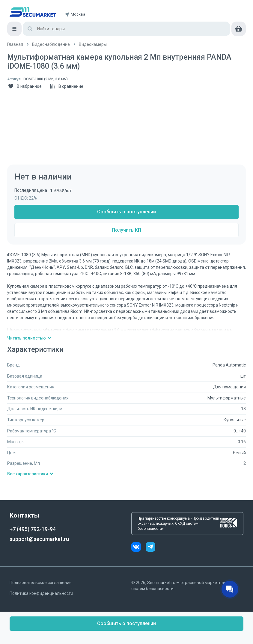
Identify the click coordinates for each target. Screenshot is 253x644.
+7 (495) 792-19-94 (33, 529)
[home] (33, 12)
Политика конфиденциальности (41, 593)
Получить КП (126, 230)
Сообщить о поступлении (126, 212)
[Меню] (14, 29)
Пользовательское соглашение (41, 583)
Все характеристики (31, 474)
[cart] (239, 29)
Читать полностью (30, 338)
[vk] (138, 548)
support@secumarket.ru (39, 539)
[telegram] (150, 548)
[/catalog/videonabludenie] (51, 45)
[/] (15, 45)
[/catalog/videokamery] (93, 45)
